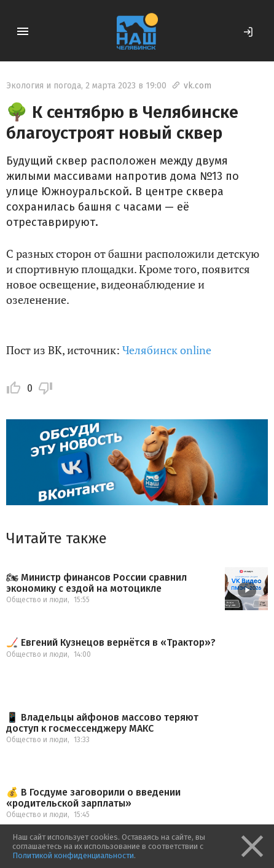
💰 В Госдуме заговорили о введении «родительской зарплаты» (93, 798)
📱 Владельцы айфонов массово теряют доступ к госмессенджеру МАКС (102, 723)
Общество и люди (37, 600)
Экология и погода (44, 86)
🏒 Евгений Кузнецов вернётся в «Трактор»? (111, 643)
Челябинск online (167, 350)
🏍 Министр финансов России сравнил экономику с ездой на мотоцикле (96, 583)
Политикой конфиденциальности (73, 855)
